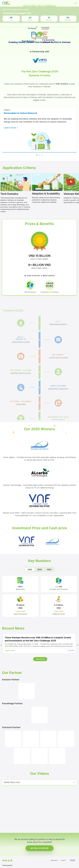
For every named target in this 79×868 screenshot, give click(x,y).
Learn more (11, 128)
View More (40, 659)
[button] (74, 782)
